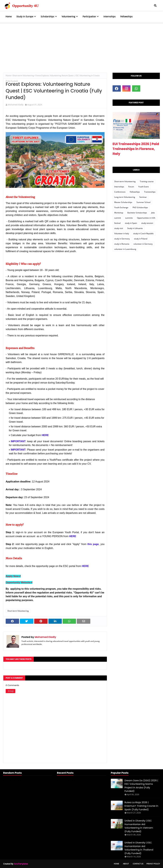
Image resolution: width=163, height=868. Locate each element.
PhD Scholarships (140, 207)
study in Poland (141, 239)
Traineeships (150, 192)
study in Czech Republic (143, 233)
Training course (147, 181)
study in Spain (131, 223)
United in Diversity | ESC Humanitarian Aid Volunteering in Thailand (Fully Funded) (139, 848)
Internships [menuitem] (109, 16)
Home (8, 75)
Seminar (143, 197)
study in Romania (122, 244)
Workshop (119, 213)
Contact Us (138, 864)
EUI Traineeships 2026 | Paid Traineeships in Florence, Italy (136, 149)
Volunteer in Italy (122, 233)
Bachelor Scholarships (137, 213)
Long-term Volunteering (125, 197)
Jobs (153, 213)
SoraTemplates (21, 864)
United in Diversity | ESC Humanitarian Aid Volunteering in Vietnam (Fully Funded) (139, 826)
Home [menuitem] (9, 16)
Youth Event (143, 187)
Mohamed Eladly (16, 105)
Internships (119, 187)
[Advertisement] (81, 46)
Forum (131, 187)
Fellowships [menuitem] (126, 16)
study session (147, 223)
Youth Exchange (121, 207)
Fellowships (135, 192)
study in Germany (122, 239)
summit (118, 218)
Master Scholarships (123, 202)
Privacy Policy (153, 864)
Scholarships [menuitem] (47, 16)
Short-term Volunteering (23, 75)
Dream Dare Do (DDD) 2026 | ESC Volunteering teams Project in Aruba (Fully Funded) (141, 786)
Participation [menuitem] (89, 16)
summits (129, 218)
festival (117, 223)
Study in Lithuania (135, 228)
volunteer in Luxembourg (125, 249)
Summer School (143, 202)
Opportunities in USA (146, 218)
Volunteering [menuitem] (68, 16)
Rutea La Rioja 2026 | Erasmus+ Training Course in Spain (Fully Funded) (141, 806)
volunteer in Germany (143, 244)
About (126, 864)
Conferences (120, 192)
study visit (119, 228)
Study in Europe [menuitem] (25, 16)
